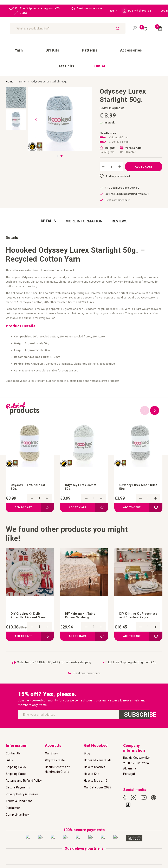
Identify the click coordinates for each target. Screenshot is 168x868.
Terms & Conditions (19, 790)
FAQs (9, 749)
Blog (87, 742)
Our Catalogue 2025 (98, 776)
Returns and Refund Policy (24, 769)
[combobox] (93, 28)
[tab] (45, 198)
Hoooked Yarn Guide (98, 749)
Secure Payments (18, 776)
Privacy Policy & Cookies (22, 783)
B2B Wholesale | (137, 11)
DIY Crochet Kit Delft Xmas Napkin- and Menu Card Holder (28, 592)
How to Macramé (96, 769)
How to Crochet (94, 756)
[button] (111, 11)
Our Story (51, 742)
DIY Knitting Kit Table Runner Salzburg (82, 591)
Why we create (55, 749)
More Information (84, 198)
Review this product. (112, 85)
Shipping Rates (16, 762)
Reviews (123, 198)
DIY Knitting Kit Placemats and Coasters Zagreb (133, 592)
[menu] (84, 46)
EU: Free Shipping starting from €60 (34, 8)
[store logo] (27, 28)
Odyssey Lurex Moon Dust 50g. (136, 462)
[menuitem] (16, 47)
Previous (145, 385)
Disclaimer (13, 796)
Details (45, 198)
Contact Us (13, 742)
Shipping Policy (16, 756)
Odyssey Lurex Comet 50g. (83, 462)
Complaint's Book (18, 803)
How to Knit (92, 762)
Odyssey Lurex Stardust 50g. (23, 462)
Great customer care (86, 8)
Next (155, 385)
